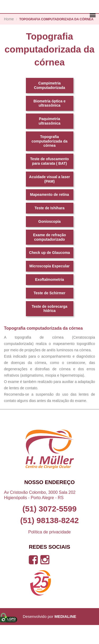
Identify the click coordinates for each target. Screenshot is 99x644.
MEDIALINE (65, 635)
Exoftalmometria (50, 299)
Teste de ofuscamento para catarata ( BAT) (49, 180)
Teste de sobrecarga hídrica (49, 327)
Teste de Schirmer (49, 312)
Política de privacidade (49, 551)
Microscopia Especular (49, 285)
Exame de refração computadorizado (49, 256)
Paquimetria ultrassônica (49, 140)
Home (9, 38)
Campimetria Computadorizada (49, 104)
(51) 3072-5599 (49, 528)
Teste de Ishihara (49, 227)
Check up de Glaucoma (49, 272)
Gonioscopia (49, 240)
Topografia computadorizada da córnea (49, 160)
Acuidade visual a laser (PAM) (49, 198)
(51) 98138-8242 (50, 539)
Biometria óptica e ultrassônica (49, 122)
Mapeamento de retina (50, 214)
